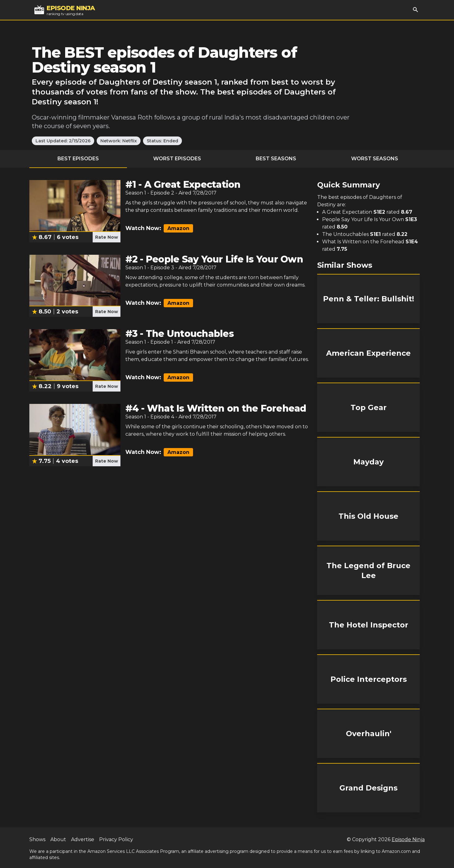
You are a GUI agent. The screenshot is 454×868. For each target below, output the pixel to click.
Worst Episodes (177, 159)
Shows (37, 839)
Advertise (83, 839)
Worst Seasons (375, 159)
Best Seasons (276, 159)
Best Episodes (78, 159)
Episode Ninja (408, 839)
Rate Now (107, 237)
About (58, 839)
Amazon (178, 228)
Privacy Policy (116, 839)
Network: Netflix (119, 141)
